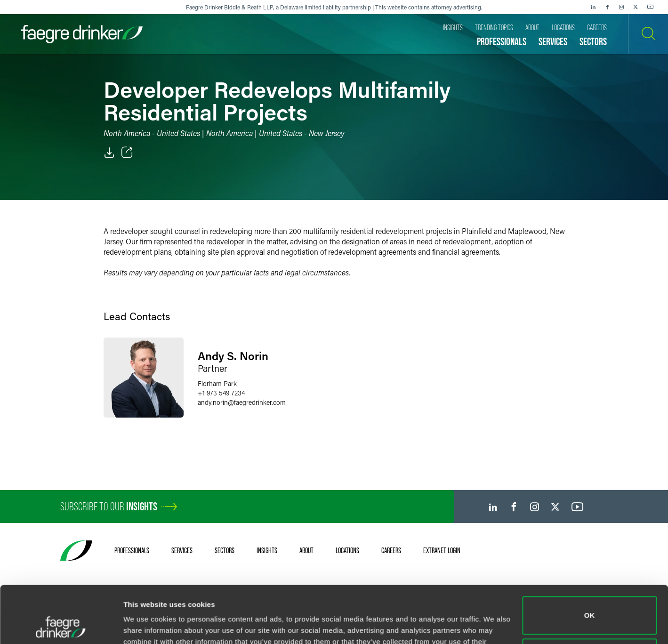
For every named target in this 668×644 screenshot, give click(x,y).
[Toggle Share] (127, 153)
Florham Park (217, 383)
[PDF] (109, 153)
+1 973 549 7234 (221, 393)
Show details (145, 625)
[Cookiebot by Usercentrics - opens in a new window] (61, 626)
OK (590, 562)
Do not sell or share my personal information (590, 604)
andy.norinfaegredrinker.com (242, 402)
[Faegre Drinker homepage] (82, 34)
